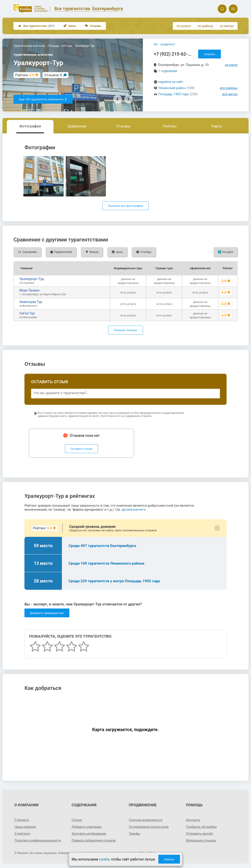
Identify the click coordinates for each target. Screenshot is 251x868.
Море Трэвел (29, 290)
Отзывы (93, 26)
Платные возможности (146, 820)
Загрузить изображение (89, 834)
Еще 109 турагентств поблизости (43, 99)
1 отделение (168, 71)
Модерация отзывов (201, 840)
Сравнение (77, 126)
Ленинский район (172, 88)
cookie (104, 859)
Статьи (77, 820)
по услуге (184, 26)
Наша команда (25, 827)
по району (205, 26)
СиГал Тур (27, 313)
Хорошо (169, 859)
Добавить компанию (87, 827)
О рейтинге (22, 834)
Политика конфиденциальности (38, 840)
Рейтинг (170, 126)
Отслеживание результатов (149, 827)
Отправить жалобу (200, 834)
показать (209, 54)
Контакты (193, 820)
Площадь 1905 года (173, 94)
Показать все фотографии (125, 206)
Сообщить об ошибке (201, 827)
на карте (231, 65)
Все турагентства (36, 26)
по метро (227, 26)
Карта (216, 126)
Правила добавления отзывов (94, 840)
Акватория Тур (31, 302)
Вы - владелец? (165, 44)
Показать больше (125, 330)
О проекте (22, 820)
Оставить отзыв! (82, 449)
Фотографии (30, 126)
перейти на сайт (171, 82)
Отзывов (53, 75)
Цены (70, 26)
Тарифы (135, 834)
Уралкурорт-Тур (32, 279)
